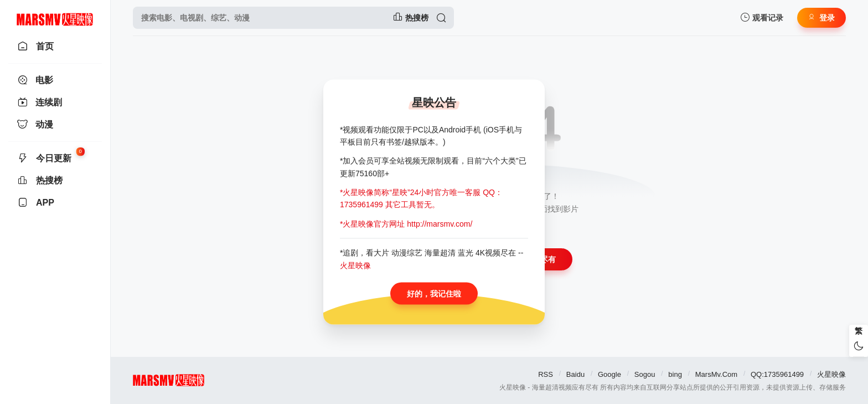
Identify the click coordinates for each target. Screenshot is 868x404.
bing (675, 374)
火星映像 (831, 374)
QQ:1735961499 (777, 374)
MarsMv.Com (716, 374)
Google (609, 374)
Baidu (575, 374)
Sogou (645, 374)
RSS (546, 374)
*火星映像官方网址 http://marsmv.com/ (406, 223)
